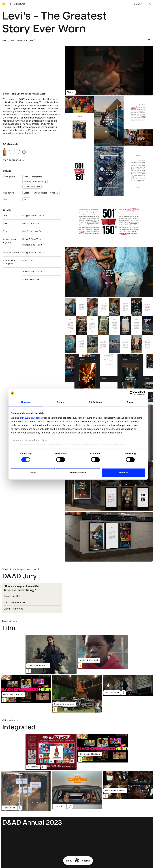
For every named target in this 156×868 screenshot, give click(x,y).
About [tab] (130, 402)
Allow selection (78, 473)
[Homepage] (77, 861)
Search (86, 861)
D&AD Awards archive (22, 40)
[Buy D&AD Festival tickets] (18, 4)
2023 (26, 199)
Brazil (27, 193)
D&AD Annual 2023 (32, 822)
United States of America (46, 193)
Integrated (37, 177)
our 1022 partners (30, 418)
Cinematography (32, 187)
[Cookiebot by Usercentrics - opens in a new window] (132, 393)
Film (26, 177)
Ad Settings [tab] (95, 402)
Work (5, 40)
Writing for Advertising (35, 182)
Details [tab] (61, 402)
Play (71, 92)
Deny (33, 473)
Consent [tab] (26, 402)
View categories (14, 160)
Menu (69, 861)
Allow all (123, 473)
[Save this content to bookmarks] (149, 40)
